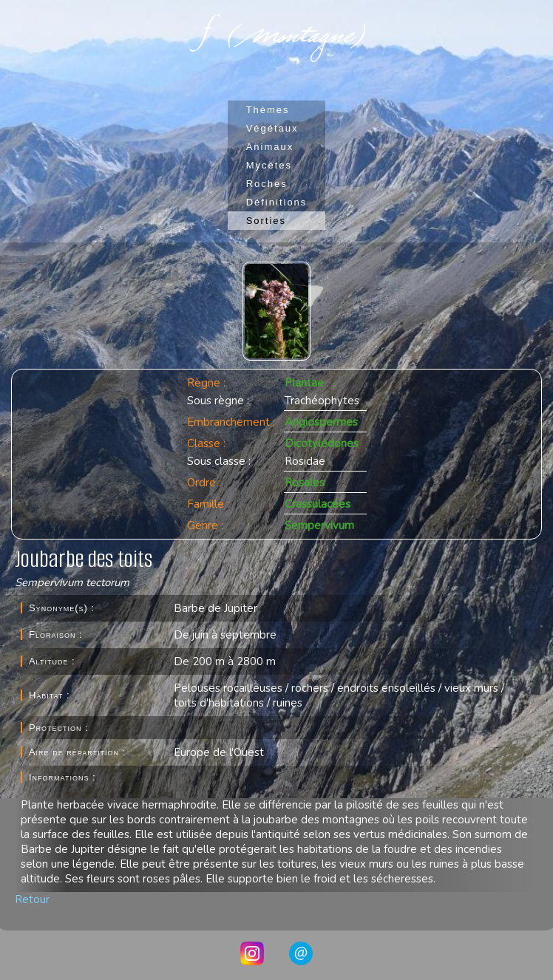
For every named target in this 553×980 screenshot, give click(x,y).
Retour (32, 899)
